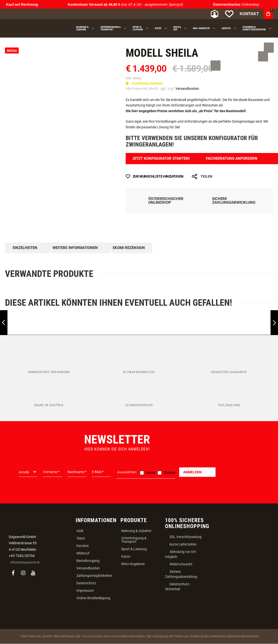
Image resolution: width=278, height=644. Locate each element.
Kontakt (249, 14)
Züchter (169, 473)
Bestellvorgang (88, 561)
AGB (80, 531)
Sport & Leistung (134, 549)
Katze (126, 556)
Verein (151, 473)
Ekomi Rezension (128, 248)
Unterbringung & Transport (134, 540)
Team (81, 538)
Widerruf (83, 553)
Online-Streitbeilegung (93, 598)
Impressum (85, 591)
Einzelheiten (25, 248)
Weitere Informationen (75, 248)
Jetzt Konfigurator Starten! (163, 159)
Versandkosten (88, 568)
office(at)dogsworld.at (25, 562)
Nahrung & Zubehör (136, 531)
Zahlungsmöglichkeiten (94, 576)
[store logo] (31, 14)
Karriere (83, 546)
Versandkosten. (188, 89)
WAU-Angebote (133, 564)
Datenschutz (86, 583)
